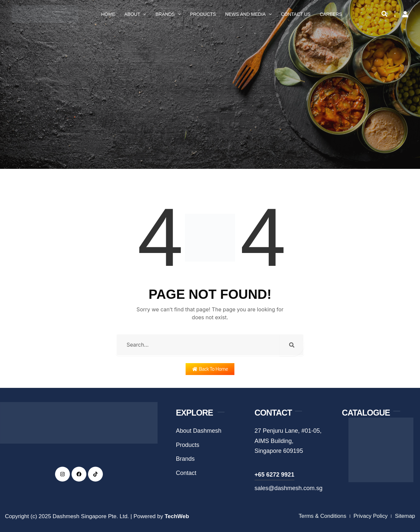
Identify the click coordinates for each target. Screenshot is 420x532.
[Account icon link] (405, 14)
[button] (385, 14)
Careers (331, 14)
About (135, 14)
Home (108, 14)
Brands (168, 14)
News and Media (248, 14)
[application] (143, 14)
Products (203, 14)
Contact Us (296, 14)
